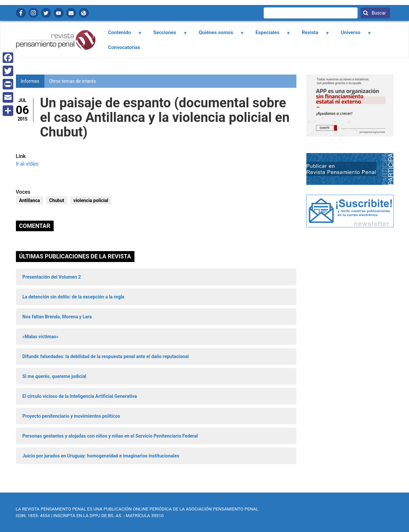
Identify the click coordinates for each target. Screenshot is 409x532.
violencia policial (91, 200)
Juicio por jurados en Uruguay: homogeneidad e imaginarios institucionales (101, 456)
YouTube (59, 13)
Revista (312, 35)
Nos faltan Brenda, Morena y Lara (57, 317)
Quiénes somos (218, 35)
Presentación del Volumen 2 (52, 277)
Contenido (121, 35)
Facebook (21, 13)
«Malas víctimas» (41, 337)
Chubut (57, 200)
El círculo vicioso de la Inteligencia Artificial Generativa (80, 396)
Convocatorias (124, 47)
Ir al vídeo (27, 164)
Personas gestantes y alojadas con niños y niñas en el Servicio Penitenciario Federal (110, 436)
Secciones (167, 35)
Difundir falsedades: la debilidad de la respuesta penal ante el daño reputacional (106, 356)
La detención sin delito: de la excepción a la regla (74, 297)
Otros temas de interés (73, 81)
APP (84, 13)
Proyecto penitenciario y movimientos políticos (71, 416)
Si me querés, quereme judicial (54, 376)
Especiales (269, 35)
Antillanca (30, 200)
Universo (352, 35)
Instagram (33, 13)
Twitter (46, 13)
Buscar (378, 13)
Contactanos (71, 13)
